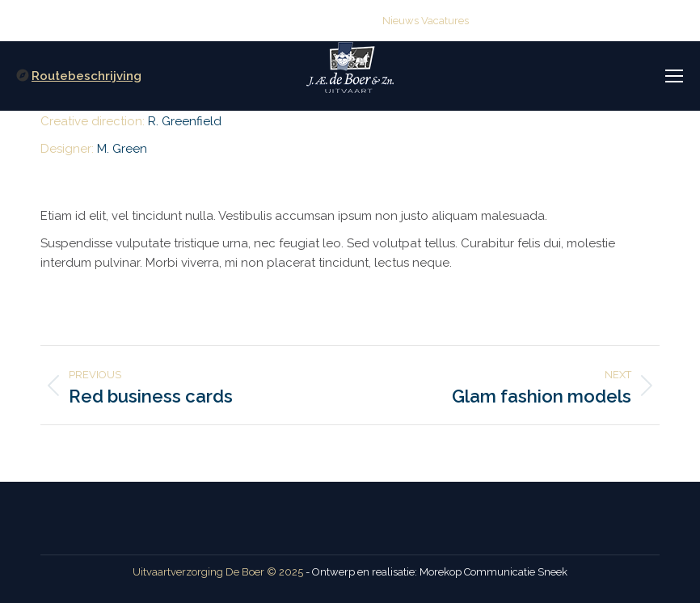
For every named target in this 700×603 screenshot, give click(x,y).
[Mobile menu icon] (674, 76)
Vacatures (445, 21)
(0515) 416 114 (192, 21)
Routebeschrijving (86, 76)
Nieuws (401, 21)
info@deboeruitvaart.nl (311, 21)
